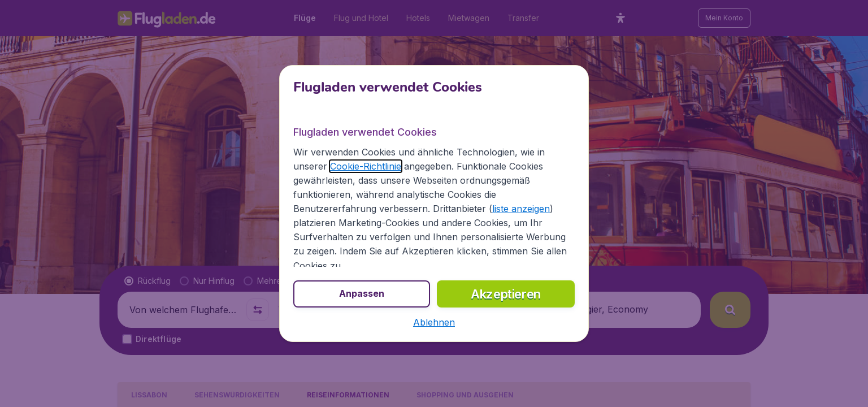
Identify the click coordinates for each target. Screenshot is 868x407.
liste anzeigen (521, 209)
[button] (434, 322)
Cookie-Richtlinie (366, 166)
